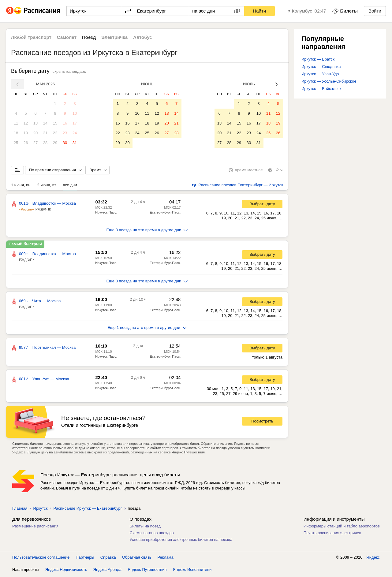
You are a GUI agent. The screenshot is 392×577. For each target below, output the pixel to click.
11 (16, 123)
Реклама (166, 558)
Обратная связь (137, 558)
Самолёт (67, 37)
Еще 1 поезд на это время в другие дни (147, 329)
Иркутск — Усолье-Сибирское (329, 81)
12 (26, 123)
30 (65, 143)
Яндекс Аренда (107, 571)
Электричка (114, 37)
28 (45, 143)
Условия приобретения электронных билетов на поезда (181, 541)
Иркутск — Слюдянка (321, 67)
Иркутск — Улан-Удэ (320, 74)
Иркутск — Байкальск (321, 89)
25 (16, 143)
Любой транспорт (31, 37)
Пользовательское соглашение (41, 558)
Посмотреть (262, 422)
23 (65, 133)
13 (35, 123)
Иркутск (40, 510)
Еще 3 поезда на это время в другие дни (147, 231)
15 (55, 123)
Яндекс (373, 558)
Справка (108, 558)
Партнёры (85, 558)
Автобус (143, 37)
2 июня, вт (47, 186)
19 (26, 133)
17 (75, 123)
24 (75, 133)
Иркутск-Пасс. (106, 214)
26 (26, 143)
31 (75, 143)
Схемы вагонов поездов (152, 534)
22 (55, 133)
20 (35, 133)
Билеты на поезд (145, 527)
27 (35, 143)
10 (75, 113)
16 (65, 123)
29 (55, 143)
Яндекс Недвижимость (66, 571)
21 (45, 133)
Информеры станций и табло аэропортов (342, 527)
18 (16, 133)
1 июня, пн (21, 186)
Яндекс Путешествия (147, 571)
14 (45, 123)
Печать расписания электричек (332, 534)
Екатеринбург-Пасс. (165, 214)
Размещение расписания (35, 527)
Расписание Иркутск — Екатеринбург (88, 510)
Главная (20, 510)
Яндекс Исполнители (192, 571)
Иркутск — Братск (318, 59)
